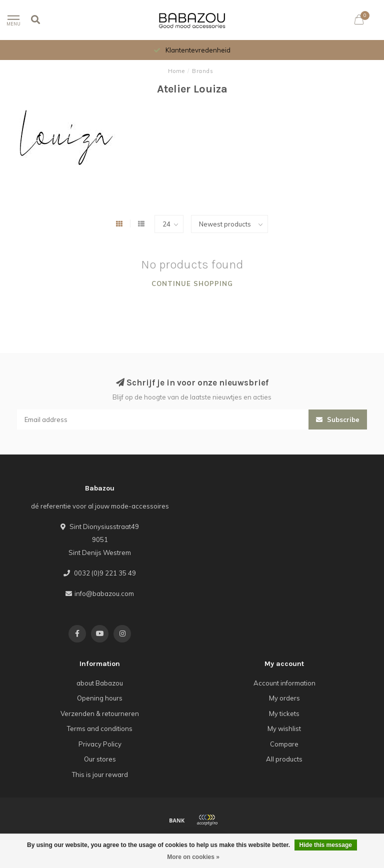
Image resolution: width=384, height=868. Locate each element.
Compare (284, 744)
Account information (284, 683)
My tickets (284, 713)
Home (176, 71)
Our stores (100, 759)
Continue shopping (192, 283)
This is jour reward (100, 774)
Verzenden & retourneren (100, 713)
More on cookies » (193, 857)
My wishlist (284, 728)
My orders (284, 698)
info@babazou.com (104, 593)
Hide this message (326, 845)
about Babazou (100, 683)
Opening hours (100, 698)
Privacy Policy (100, 744)
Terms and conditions (100, 728)
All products (284, 759)
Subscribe (338, 419)
